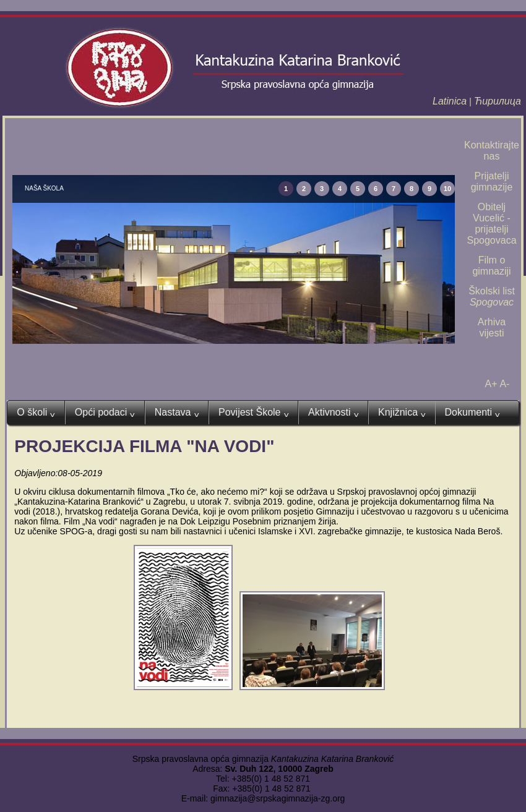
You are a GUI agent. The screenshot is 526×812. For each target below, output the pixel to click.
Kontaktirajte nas (492, 151)
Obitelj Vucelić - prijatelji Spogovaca (491, 224)
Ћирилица (498, 101)
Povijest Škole (253, 412)
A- (504, 384)
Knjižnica (402, 412)
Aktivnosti (333, 412)
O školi (36, 412)
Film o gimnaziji (491, 266)
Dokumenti (472, 412)
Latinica (450, 101)
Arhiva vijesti (492, 327)
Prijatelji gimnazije (492, 182)
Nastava (177, 412)
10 (447, 189)
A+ (491, 384)
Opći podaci (105, 412)
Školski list (492, 297)
